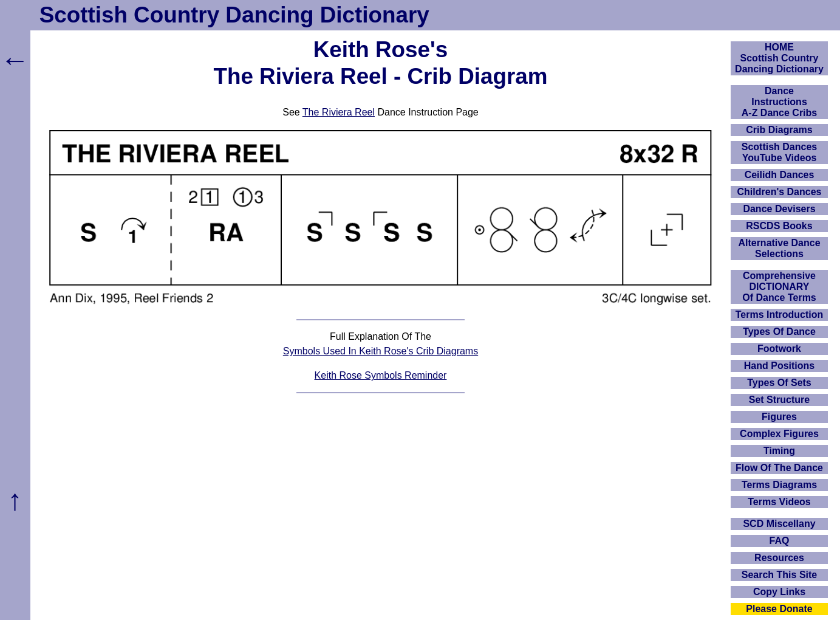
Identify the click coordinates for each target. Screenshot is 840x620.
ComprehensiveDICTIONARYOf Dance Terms (779, 287)
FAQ (780, 541)
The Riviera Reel (339, 112)
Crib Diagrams (779, 130)
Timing (779, 451)
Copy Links (779, 592)
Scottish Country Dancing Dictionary (234, 15)
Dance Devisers (779, 209)
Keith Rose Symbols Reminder (381, 375)
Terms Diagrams (779, 485)
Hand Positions (779, 366)
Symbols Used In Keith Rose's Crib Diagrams (381, 351)
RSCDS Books (779, 226)
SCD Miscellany (779, 524)
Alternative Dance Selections (779, 248)
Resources (779, 558)
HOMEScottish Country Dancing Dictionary (779, 58)
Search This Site (780, 575)
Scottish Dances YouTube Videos (779, 152)
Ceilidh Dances (780, 175)
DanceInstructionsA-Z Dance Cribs (779, 102)
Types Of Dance (779, 332)
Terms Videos (779, 502)
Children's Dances (780, 192)
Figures (779, 417)
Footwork (779, 349)
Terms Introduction (780, 315)
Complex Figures (779, 434)
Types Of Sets (779, 383)
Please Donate (779, 609)
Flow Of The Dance (779, 468)
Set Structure (779, 400)
